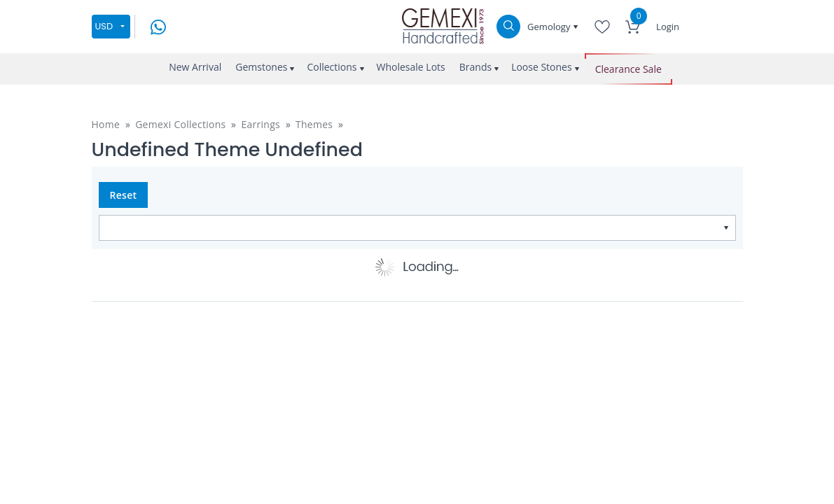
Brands (475, 67)
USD (104, 26)
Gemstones (261, 67)
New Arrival (195, 67)
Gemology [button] (550, 27)
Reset (124, 195)
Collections (332, 67)
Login (668, 27)
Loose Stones (542, 67)
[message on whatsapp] (158, 26)
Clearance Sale (628, 69)
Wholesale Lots (411, 67)
